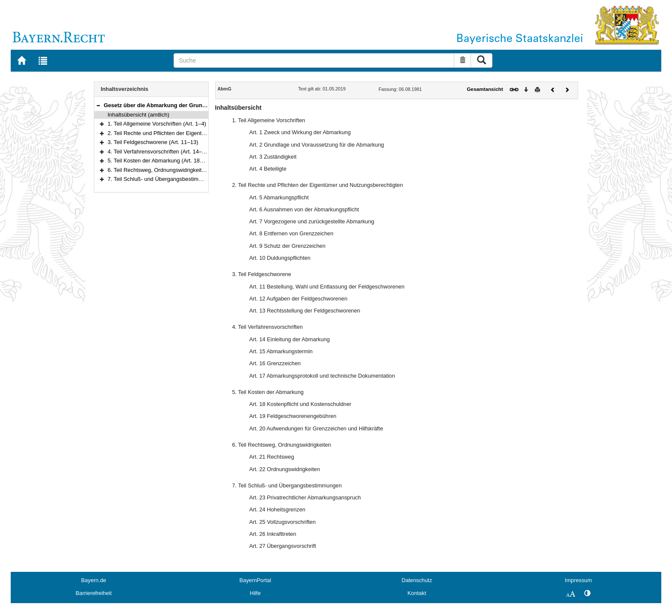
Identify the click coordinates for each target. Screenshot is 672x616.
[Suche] (314, 60)
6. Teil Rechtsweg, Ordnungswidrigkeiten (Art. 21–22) (173, 170)
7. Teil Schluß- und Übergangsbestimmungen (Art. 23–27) (178, 179)
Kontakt (417, 593)
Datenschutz (417, 580)
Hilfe (255, 593)
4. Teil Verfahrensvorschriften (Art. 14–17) (159, 152)
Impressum (578, 580)
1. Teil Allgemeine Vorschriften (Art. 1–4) (157, 124)
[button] (98, 105)
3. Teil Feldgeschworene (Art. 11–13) (153, 142)
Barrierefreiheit (94, 593)
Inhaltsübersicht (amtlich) (138, 115)
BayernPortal (255, 580)
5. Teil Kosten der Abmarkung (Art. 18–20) (159, 161)
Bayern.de (93, 580)
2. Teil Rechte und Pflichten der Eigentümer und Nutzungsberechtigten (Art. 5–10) (208, 133)
